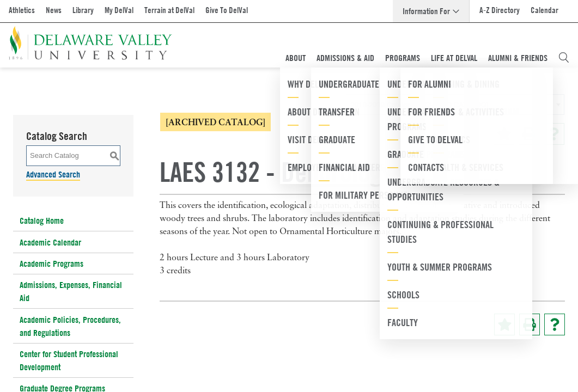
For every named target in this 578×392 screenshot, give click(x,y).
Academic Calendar (50, 242)
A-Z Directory (500, 10)
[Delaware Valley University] (90, 43)
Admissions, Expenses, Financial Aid (71, 291)
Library (83, 10)
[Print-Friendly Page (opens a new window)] (529, 134)
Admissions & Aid (345, 58)
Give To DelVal (227, 10)
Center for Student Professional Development (69, 360)
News (54, 10)
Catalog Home (42, 220)
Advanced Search (53, 174)
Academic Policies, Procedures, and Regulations (70, 326)
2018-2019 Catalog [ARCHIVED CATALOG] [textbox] (419, 105)
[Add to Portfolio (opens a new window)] (504, 134)
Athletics (22, 10)
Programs (403, 58)
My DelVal (119, 10)
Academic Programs (51, 264)
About (296, 58)
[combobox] (455, 105)
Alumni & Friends (518, 58)
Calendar (544, 10)
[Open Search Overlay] (564, 58)
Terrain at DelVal (169, 10)
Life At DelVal (454, 58)
